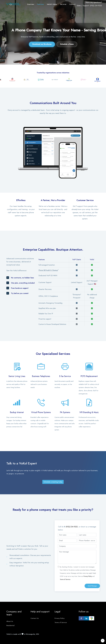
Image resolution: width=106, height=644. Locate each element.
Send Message (92, 586)
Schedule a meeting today (53, 482)
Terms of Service (65, 579)
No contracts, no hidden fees (22, 278)
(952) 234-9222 (96, 6)
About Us (10, 621)
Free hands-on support (20, 288)
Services (63, 4)
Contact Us (35, 618)
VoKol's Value (52, 4)
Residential (10, 625)
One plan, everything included (23, 283)
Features (40, 4)
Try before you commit (20, 293)
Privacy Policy (88, 576)
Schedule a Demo (67, 44)
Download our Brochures (42, 44)
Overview (31, 4)
